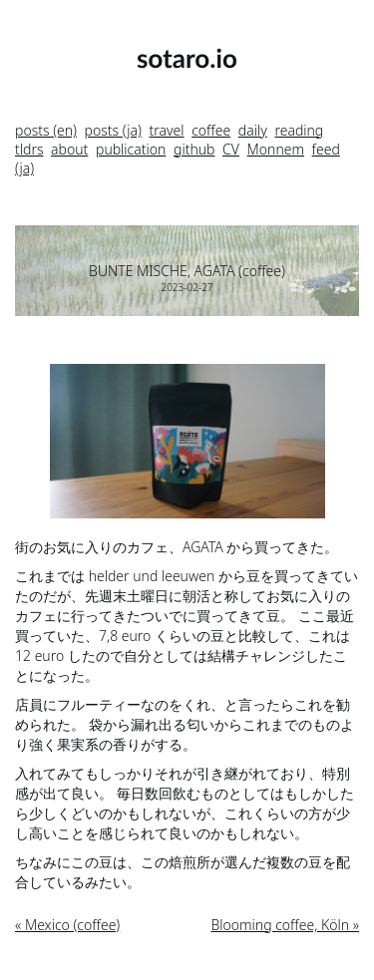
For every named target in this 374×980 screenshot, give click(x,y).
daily (253, 130)
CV (231, 149)
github (194, 149)
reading (299, 130)
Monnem (276, 149)
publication (131, 149)
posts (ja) (113, 130)
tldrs (29, 149)
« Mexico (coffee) (67, 925)
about (69, 149)
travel (166, 130)
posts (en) (46, 130)
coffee (211, 130)
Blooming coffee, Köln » (285, 925)
